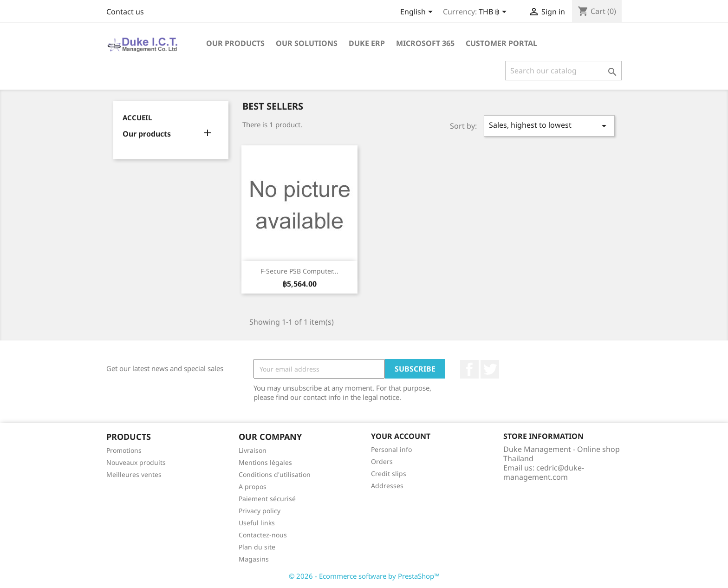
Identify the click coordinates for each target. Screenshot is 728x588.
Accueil (137, 118)
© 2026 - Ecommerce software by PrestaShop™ (364, 576)
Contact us (125, 12)
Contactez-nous (263, 535)
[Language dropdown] (418, 13)
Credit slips (389, 474)
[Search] (563, 71)
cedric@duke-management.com (544, 472)
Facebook (469, 369)
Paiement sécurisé (267, 499)
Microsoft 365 (425, 43)
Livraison (253, 450)
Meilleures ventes (134, 474)
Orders (382, 461)
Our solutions (307, 43)
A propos (253, 487)
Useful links (257, 523)
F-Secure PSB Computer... (299, 271)
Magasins (254, 559)
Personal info (391, 449)
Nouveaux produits (136, 462)
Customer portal (501, 43)
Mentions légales (265, 462)
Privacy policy (260, 511)
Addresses (387, 486)
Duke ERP (367, 43)
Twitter (490, 369)
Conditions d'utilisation (275, 474)
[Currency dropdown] (494, 13)
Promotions (124, 450)
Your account (401, 436)
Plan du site (257, 547)
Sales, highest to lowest (549, 126)
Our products (235, 43)
